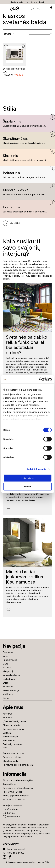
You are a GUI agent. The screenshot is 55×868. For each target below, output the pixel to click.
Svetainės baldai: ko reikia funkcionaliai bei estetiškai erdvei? (26, 345)
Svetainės (8, 652)
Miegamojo (9, 671)
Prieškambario (10, 660)
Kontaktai (8, 718)
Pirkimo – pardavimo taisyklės (18, 780)
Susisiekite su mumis (13, 729)
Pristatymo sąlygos (12, 792)
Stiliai (6, 683)
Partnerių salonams (12, 744)
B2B (5, 748)
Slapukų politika (11, 761)
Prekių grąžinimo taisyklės (16, 796)
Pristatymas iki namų (20, 2)
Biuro (6, 664)
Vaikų (6, 656)
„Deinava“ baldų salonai (15, 721)
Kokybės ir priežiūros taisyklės (18, 788)
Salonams (8, 733)
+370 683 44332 (14, 853)
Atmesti (27, 487)
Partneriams (9, 740)
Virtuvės (7, 668)
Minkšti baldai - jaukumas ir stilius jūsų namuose (24, 577)
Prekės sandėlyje (11, 690)
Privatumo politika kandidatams (19, 765)
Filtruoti (9, 34)
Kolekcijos (8, 687)
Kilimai (6, 698)
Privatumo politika (12, 757)
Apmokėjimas (10, 784)
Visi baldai (8, 694)
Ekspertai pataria (11, 725)
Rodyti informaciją (36, 469)
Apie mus (8, 714)
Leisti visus (28, 478)
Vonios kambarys (11, 675)
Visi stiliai (15, 223)
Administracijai (10, 737)
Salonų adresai (37, 2)
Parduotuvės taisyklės (14, 753)
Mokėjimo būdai (11, 805)
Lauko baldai (9, 679)
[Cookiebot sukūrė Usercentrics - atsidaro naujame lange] (39, 379)
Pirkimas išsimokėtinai (14, 799)
